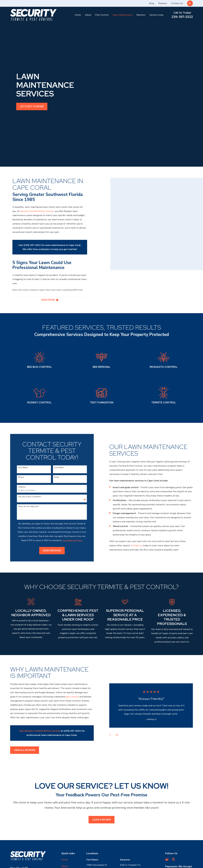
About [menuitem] (88, 15)
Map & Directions (95, 815)
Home (64, 797)
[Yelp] (173, 796)
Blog (152, 3)
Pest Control (68, 810)
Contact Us (177, 3)
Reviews (163, 3)
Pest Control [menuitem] (102, 15)
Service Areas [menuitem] (156, 15)
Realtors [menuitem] (141, 15)
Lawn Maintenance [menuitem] (123, 15)
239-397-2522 (182, 17)
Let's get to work (32, 75)
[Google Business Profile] (167, 796)
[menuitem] (14, 862)
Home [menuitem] (78, 15)
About (65, 803)
